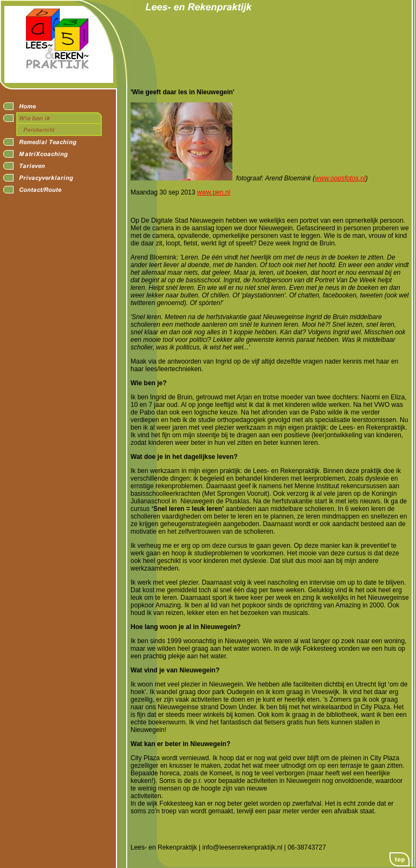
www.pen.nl (214, 192)
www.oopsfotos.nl (340, 178)
